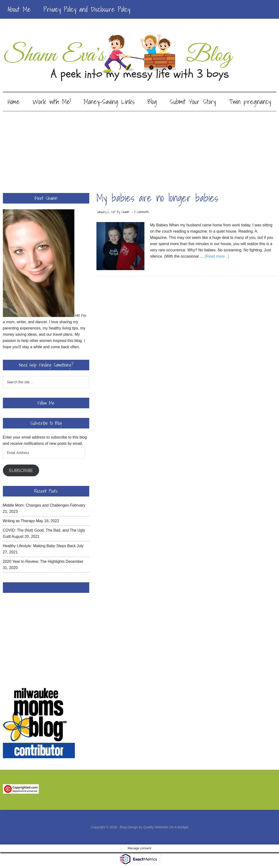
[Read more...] (217, 256)
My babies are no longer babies (157, 198)
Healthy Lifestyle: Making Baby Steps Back (39, 546)
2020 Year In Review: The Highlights (34, 561)
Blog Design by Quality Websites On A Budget (154, 827)
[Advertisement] (139, 147)
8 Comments (142, 212)
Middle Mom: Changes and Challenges (36, 505)
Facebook (46, 588)
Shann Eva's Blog (140, 58)
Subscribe (21, 470)
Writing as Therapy (19, 521)
